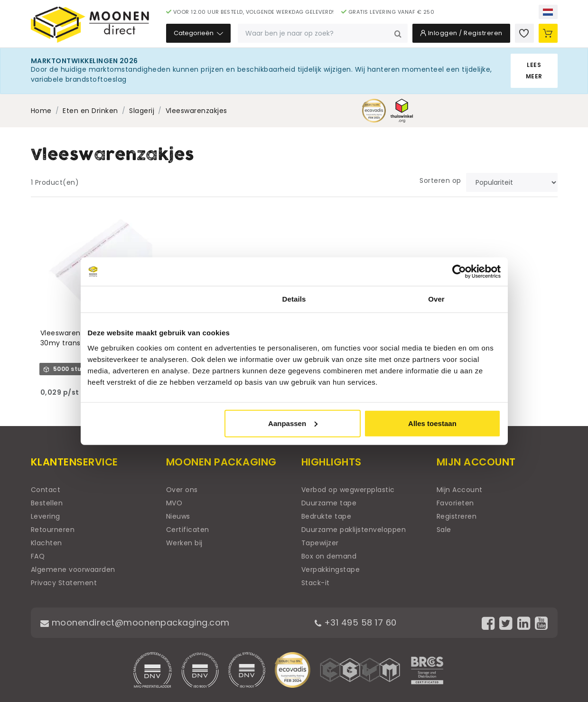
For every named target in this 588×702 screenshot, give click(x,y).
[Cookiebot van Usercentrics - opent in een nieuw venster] (459, 272)
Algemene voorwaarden (73, 569)
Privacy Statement (64, 583)
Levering (46, 516)
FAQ (38, 556)
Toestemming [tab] (152, 299)
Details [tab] (294, 299)
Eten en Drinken (90, 111)
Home (41, 111)
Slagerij (142, 111)
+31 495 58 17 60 (356, 622)
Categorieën (198, 33)
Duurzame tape (329, 503)
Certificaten (188, 530)
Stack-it (316, 583)
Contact (46, 490)
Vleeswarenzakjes (196, 111)
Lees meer (534, 71)
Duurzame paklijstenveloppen (354, 530)
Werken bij (184, 543)
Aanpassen (293, 423)
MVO (174, 503)
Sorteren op (440, 180)
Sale (444, 530)
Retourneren (53, 530)
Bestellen (47, 503)
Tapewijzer (320, 543)
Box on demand (329, 556)
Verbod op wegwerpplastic (348, 490)
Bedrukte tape (327, 516)
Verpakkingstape (331, 569)
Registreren (457, 516)
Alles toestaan (432, 423)
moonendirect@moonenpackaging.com (135, 622)
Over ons (182, 490)
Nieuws (178, 516)
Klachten (47, 543)
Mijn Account (460, 490)
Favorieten (455, 503)
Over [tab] (436, 299)
